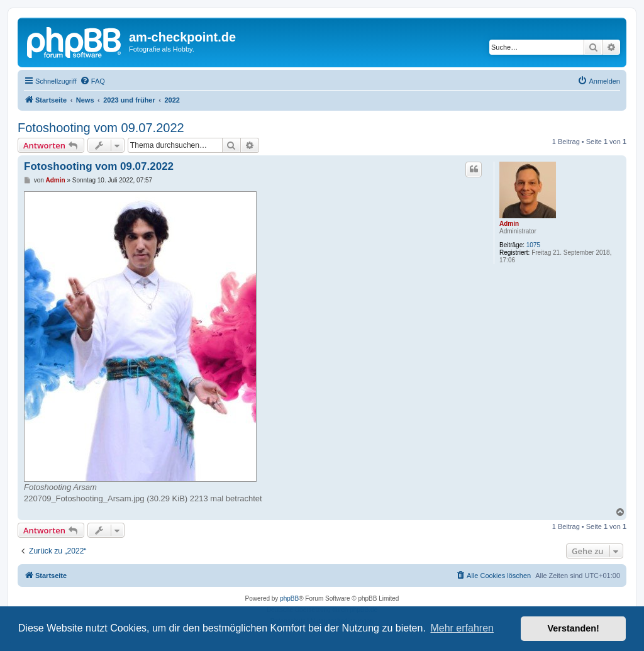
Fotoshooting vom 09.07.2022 (101, 128)
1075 (533, 245)
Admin (509, 224)
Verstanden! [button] (574, 628)
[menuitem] (92, 81)
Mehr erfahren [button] (462, 628)
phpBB (289, 598)
